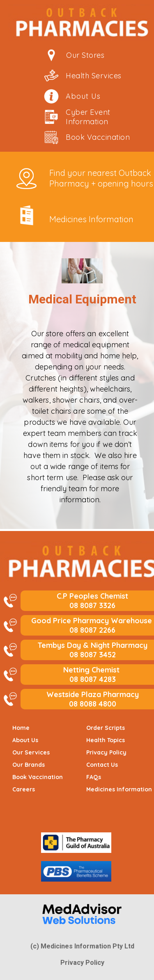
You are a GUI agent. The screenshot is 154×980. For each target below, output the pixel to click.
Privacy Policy (82, 963)
